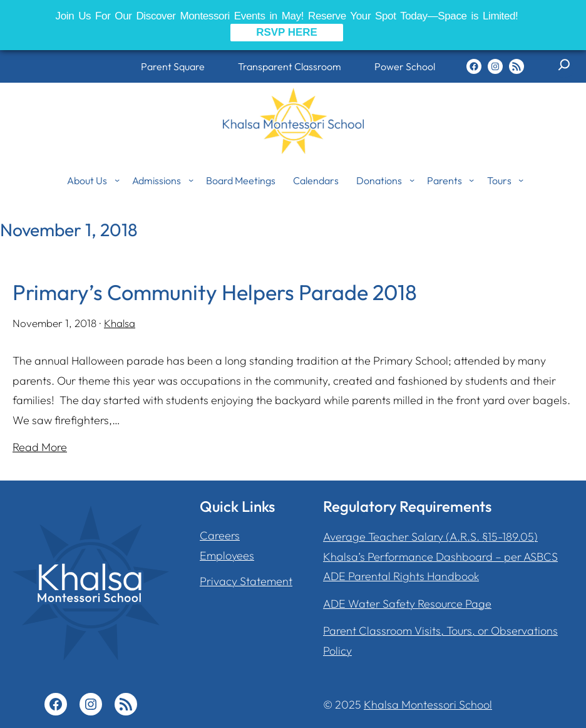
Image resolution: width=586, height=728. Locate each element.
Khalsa (120, 323)
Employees (227, 555)
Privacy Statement (246, 581)
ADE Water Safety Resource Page (407, 604)
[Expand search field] (564, 70)
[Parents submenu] (471, 180)
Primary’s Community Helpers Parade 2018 (215, 292)
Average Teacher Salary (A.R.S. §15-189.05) (430, 537)
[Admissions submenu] (191, 180)
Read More (40, 447)
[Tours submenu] (521, 180)
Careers (220, 535)
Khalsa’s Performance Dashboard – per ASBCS (440, 557)
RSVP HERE (287, 32)
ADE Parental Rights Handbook (401, 576)
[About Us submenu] (117, 180)
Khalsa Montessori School (428, 705)
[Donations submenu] (412, 180)
